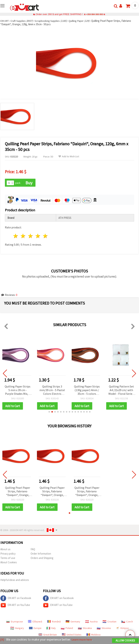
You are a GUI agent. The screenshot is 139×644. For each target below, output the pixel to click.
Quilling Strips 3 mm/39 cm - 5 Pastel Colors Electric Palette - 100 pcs (52, 390)
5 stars (45, 236)
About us (5, 550)
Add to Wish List (69, 156)
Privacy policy (8, 554)
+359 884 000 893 (94, 14)
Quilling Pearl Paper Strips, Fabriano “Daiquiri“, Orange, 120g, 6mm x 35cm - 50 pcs (18, 492)
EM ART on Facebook (16, 599)
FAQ (33, 550)
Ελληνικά (35, 622)
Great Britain (48, 635)
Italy (51, 629)
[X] (2, 640)
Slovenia (104, 629)
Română (54, 622)
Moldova (93, 635)
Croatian (109, 622)
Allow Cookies (125, 641)
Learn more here (83, 640)
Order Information (41, 554)
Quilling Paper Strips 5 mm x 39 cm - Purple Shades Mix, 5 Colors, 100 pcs (18, 390)
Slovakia (85, 629)
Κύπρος (122, 629)
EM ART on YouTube (15, 606)
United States (72, 635)
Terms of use (8, 558)
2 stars (23, 236)
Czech (127, 622)
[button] (49, 412)
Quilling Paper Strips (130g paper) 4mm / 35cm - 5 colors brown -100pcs (87, 390)
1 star (16, 236)
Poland (67, 629)
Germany (73, 622)
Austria (91, 622)
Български (14, 622)
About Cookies (9, 563)
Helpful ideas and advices (15, 580)
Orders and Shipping (42, 558)
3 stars (31, 236)
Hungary (17, 629)
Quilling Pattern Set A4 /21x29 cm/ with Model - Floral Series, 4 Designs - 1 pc (121, 390)
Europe (35, 629)
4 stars (38, 236)
